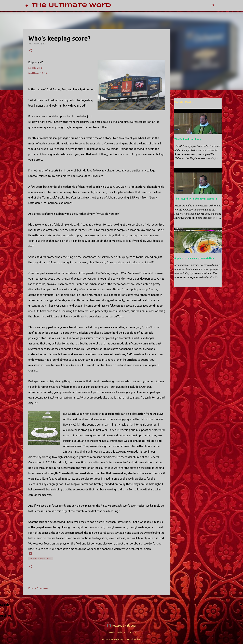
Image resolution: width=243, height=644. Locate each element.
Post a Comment (39, 588)
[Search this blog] (201, 6)
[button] (30, 51)
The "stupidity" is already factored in (196, 199)
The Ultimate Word (71, 5)
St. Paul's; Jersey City (41, 559)
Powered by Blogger (122, 626)
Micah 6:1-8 (35, 68)
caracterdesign (130, 632)
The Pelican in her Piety (188, 139)
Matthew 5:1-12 (38, 73)
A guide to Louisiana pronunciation (194, 258)
